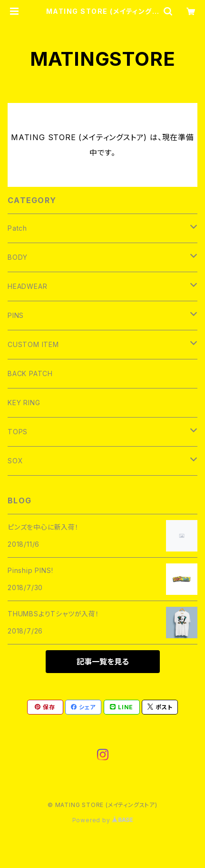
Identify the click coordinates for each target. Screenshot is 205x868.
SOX (15, 461)
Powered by (103, 820)
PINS (16, 315)
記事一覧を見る (103, 662)
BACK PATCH (30, 373)
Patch (17, 228)
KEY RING (24, 403)
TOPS (18, 432)
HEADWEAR (27, 286)
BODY (18, 257)
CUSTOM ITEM (33, 344)
